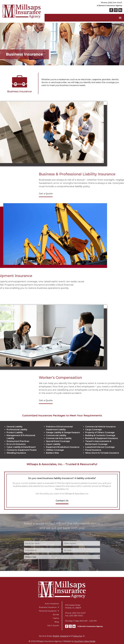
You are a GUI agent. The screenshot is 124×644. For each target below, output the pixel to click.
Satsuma (77, 636)
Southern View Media (85, 641)
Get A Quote (53, 625)
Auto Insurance (52, 604)
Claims (56, 618)
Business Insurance (49, 607)
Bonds (56, 615)
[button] (120, 18)
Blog (57, 622)
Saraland (64, 636)
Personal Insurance (49, 611)
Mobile (56, 636)
